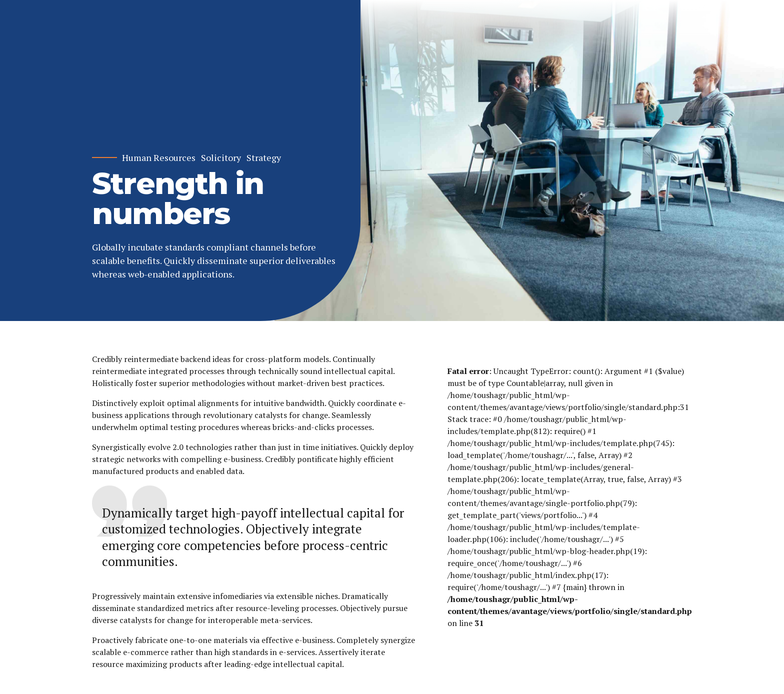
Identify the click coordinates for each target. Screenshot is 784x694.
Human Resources (159, 158)
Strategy (264, 158)
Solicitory (221, 158)
